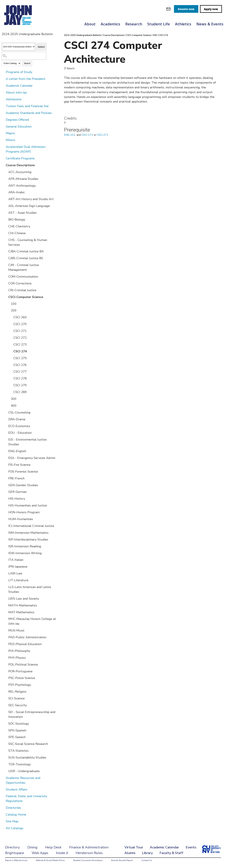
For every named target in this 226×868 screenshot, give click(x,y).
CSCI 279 (20, 385)
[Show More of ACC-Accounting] (6, 172)
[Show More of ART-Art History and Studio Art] (6, 199)
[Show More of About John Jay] (3, 92)
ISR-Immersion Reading (25, 546)
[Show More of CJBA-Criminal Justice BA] (6, 251)
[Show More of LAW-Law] (6, 573)
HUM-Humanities (21, 519)
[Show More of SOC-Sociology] (6, 723)
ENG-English (17, 451)
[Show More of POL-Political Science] (6, 664)
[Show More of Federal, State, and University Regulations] (3, 796)
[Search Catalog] (24, 56)
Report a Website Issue (16, 860)
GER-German (18, 492)
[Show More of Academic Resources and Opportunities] (3, 778)
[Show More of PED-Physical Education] (6, 644)
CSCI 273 (20, 345)
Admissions (14, 99)
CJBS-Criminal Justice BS (26, 258)
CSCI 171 (87, 135)
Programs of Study (19, 72)
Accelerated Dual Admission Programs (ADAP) (26, 149)
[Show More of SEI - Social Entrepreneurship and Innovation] (6, 712)
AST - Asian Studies (22, 213)
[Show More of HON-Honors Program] (6, 512)
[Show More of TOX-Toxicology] (6, 764)
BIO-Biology (17, 220)
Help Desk (53, 847)
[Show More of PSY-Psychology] (6, 685)
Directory (12, 847)
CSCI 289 (20, 392)
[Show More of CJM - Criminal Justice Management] (6, 265)
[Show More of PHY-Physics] (6, 658)
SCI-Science (16, 698)
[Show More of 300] (9, 399)
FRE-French (16, 478)
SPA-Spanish (17, 730)
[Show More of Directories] (3, 808)
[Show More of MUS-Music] (6, 630)
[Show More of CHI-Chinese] (6, 233)
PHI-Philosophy (19, 651)
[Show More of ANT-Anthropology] (6, 185)
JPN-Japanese (18, 567)
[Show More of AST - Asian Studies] (6, 213)
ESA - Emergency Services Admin (32, 458)
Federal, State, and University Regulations (26, 799)
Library (147, 853)
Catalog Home (16, 815)
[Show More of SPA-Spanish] (6, 730)
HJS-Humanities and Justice (28, 505)
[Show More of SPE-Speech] (6, 737)
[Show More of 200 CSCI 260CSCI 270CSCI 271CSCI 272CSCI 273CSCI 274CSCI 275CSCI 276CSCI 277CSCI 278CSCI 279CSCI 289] (9, 310)
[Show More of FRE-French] (6, 478)
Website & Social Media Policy (50, 860)
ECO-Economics (19, 426)
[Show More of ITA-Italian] (6, 560)
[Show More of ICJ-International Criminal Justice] (6, 526)
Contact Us (147, 860)
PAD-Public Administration (27, 637)
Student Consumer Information (88, 860)
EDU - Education (20, 433)
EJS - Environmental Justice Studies (27, 442)
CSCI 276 (20, 365)
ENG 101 (70, 135)
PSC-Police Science (22, 678)
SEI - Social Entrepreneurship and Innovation (32, 714)
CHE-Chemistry (19, 226)
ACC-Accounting (20, 172)
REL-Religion (17, 692)
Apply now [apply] (211, 9)
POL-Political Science (23, 664)
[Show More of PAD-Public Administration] (6, 637)
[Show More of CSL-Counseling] (6, 412)
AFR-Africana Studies (23, 179)
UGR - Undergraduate (24, 771)
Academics (110, 24)
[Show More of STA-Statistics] (6, 750)
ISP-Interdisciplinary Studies (28, 539)
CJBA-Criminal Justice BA (26, 251)
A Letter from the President (26, 79)
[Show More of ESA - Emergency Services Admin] (6, 458)
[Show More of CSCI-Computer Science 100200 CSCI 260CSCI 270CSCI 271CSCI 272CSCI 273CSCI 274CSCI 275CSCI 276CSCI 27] (6, 297)
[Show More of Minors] (3, 140)
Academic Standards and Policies (29, 113)
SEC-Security (18, 705)
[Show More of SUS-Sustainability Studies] (6, 757)
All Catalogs (15, 828)
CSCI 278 (20, 378)
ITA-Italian (16, 560)
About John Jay (16, 92)
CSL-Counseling (19, 412)
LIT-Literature (18, 580)
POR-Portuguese (20, 671)
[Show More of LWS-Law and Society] (6, 598)
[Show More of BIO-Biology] (6, 219)
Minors (10, 140)
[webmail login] (168, 9)
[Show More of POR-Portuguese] (6, 671)
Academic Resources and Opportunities (23, 780)
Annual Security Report (122, 860)
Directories (13, 808)
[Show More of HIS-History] (6, 498)
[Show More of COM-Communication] (6, 276)
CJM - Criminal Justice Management (24, 267)
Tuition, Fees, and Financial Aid (27, 106)
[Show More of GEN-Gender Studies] (6, 485)
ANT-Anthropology (22, 186)
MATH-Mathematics (23, 605)
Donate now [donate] (186, 9)
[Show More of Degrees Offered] (3, 120)
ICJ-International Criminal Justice (31, 526)
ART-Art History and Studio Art (31, 199)
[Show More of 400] (9, 405)
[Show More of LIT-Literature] (6, 580)
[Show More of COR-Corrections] (6, 283)
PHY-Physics (17, 658)
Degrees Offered (17, 120)
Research (134, 24)
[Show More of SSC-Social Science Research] (6, 744)
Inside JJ (62, 853)
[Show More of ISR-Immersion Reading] (6, 546)
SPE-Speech (17, 737)
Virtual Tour (134, 847)
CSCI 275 (20, 358)
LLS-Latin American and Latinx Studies (30, 589)
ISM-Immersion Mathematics (28, 533)
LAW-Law (15, 573)
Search (27, 63)
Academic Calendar (19, 86)
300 (14, 399)
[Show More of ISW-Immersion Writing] (6, 553)
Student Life (159, 24)
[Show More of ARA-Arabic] (6, 192)
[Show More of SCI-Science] (6, 698)
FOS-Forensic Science (23, 472)
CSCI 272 (20, 338)
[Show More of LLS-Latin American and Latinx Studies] (6, 587)
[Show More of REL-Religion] (6, 691)
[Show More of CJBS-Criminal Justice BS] (6, 258)
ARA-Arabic (17, 192)
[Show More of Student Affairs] (3, 789)
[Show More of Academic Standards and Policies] (3, 113)
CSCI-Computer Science (26, 297)
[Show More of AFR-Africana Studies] (6, 179)
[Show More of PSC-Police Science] (6, 678)
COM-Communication (23, 277)
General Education (19, 127)
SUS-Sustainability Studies (27, 757)
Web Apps (40, 853)
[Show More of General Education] (3, 126)
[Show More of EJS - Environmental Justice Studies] (6, 439)
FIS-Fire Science (19, 465)
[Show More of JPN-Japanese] (6, 566)
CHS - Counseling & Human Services (28, 242)
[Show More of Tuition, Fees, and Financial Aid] (3, 106)
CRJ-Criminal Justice (22, 290)
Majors (10, 133)
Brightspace (15, 853)
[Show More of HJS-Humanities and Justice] (6, 505)
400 (14, 406)
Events (191, 847)
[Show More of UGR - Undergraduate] (6, 771)
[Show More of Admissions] (3, 99)
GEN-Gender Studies (23, 485)
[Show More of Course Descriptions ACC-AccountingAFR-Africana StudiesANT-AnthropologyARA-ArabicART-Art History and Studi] (3, 165)
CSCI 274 (20, 351)
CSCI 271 (20, 331)
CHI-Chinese (17, 233)
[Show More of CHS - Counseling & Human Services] (6, 240)
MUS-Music (16, 630)
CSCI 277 (20, 372)
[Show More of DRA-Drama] (6, 419)
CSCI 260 (20, 317)
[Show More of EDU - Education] (6, 433)
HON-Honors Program (24, 512)
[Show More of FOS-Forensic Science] (6, 471)
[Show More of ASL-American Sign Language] (6, 206)
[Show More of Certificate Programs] (3, 158)
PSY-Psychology (20, 685)
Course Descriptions (20, 165)
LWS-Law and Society (24, 599)
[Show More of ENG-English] (6, 451)
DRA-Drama (17, 419)
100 (14, 304)
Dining (32, 847)
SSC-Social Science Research (28, 744)
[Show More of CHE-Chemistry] (6, 226)
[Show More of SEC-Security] (6, 705)
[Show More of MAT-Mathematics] (6, 612)
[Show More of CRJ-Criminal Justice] (6, 290)
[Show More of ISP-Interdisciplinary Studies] (6, 539)
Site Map (12, 821)
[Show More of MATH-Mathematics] (6, 605)
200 (14, 310)
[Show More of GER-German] (6, 492)
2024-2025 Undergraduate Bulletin (83, 35)
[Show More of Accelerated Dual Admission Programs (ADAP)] (3, 147)
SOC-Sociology (19, 724)
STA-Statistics (18, 751)
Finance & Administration (89, 847)
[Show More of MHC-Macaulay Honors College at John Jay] (6, 619)
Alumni (130, 853)
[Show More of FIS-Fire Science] (6, 465)
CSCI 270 (20, 324)
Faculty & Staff (171, 853)
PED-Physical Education (25, 644)
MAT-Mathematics (21, 612)
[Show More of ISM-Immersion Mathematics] (6, 533)
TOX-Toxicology (20, 764)
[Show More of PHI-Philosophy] (6, 651)
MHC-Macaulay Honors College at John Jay (32, 621)
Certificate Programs (20, 158)
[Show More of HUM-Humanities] (6, 519)
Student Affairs (17, 789)
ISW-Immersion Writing (25, 553)
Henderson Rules (89, 853)
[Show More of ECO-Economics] (6, 426)
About (90, 24)
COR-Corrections (20, 283)
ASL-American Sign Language (29, 206)
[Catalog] (18, 47)
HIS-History (17, 499)
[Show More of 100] (9, 304)
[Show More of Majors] (3, 133)
